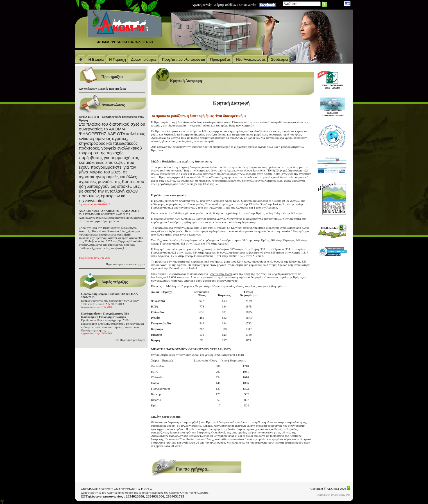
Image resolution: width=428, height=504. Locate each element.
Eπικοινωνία (247, 5)
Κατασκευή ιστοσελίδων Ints (334, 495)
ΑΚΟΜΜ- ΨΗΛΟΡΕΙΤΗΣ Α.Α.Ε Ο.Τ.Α (124, 42)
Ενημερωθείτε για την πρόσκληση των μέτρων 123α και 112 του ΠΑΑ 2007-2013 (110, 300)
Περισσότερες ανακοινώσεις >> (125, 264)
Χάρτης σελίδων (225, 5)
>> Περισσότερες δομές (130, 340)
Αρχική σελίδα (202, 5)
